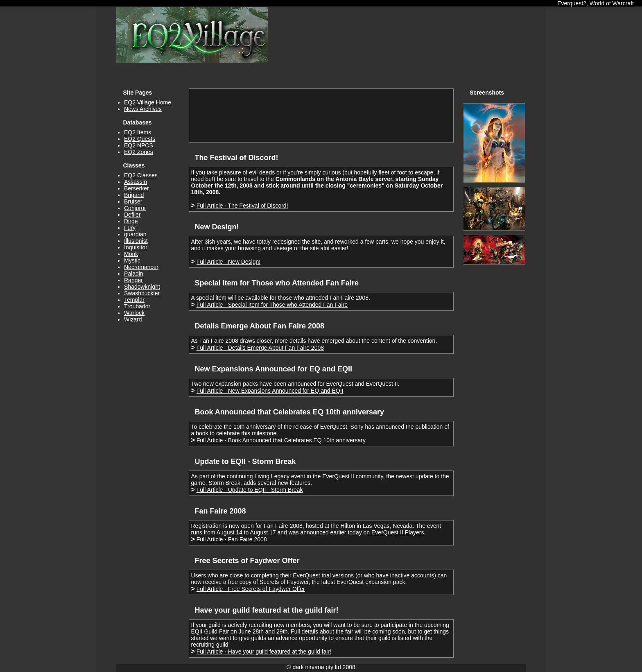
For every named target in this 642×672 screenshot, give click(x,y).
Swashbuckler (142, 293)
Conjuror (135, 208)
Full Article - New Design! (228, 262)
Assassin (136, 182)
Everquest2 (572, 3)
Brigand (134, 195)
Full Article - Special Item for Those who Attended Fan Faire (272, 305)
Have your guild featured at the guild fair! (267, 610)
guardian (135, 234)
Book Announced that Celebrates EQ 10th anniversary (289, 412)
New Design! (217, 227)
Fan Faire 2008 (220, 511)
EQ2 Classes (141, 175)
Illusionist (136, 241)
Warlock (134, 313)
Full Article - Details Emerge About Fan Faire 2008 (260, 348)
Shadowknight (142, 287)
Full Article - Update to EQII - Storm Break (250, 490)
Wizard (133, 319)
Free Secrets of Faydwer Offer (247, 561)
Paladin (134, 274)
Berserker (137, 188)
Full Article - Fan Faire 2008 (232, 539)
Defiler (132, 215)
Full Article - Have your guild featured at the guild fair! (264, 652)
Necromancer (141, 267)
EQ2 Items (138, 132)
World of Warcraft (612, 3)
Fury (130, 228)
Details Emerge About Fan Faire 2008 (260, 326)
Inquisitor (136, 247)
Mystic (132, 260)
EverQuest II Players (398, 532)
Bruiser (133, 201)
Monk (131, 254)
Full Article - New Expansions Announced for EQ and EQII (270, 391)
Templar (134, 300)
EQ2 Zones (139, 152)
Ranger (133, 280)
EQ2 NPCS (139, 145)
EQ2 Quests (140, 139)
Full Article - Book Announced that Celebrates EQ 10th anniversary (281, 440)
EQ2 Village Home (148, 102)
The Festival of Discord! (237, 158)
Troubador (137, 306)
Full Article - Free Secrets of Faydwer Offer (251, 589)
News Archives (143, 109)
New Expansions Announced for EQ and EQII (274, 369)
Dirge (131, 221)
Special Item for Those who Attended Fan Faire (277, 283)
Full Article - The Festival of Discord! (242, 206)
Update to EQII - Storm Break (245, 462)
